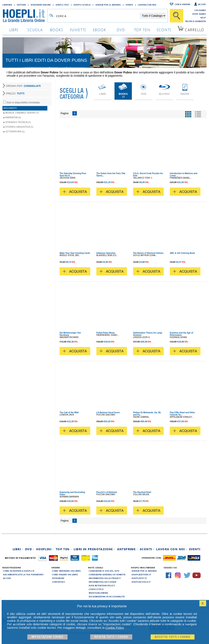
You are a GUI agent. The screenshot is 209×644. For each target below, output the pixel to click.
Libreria (7, 5)
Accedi (202, 4)
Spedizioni (58, 578)
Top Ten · (64, 549)
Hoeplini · (45, 549)
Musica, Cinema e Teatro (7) (22, 113)
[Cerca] (177, 16)
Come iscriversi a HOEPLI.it (19, 571)
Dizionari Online (41, 5)
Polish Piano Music (106, 333)
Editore (21, 5)
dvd (121, 30)
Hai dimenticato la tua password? (23, 574)
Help (203, 18)
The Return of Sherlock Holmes (148, 253)
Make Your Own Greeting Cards (75, 253)
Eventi (129, 5)
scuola (35, 30)
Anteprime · (127, 549)
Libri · (18, 549)
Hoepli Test (62, 5)
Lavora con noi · (172, 549)
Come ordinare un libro (66, 571)
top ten (142, 30)
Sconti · (147, 549)
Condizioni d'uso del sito (104, 571)
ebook (99, 30)
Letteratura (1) (15, 131)
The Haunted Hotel (142, 492)
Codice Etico (96, 589)
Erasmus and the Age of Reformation (181, 334)
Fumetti (78, 30)
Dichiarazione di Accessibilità (107, 597)
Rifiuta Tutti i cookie (111, 637)
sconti (164, 30)
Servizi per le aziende (108, 5)
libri (14, 30)
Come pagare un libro (65, 574)
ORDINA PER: (23, 86)
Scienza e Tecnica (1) (18, 122)
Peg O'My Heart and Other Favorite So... (182, 414)
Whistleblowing (98, 593)
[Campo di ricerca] (98, 16)
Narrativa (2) (13, 117)
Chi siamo (200, 10)
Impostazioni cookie (48, 637)
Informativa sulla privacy (105, 578)
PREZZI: (15, 93)
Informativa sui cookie (103, 582)
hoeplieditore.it (141, 574)
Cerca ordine (183, 4)
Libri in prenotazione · (94, 549)
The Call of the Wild (69, 413)
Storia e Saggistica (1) (19, 127)
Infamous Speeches (106, 253)
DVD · (30, 549)
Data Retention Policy (102, 585)
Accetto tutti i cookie (173, 637)
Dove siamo (199, 14)
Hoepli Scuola (82, 5)
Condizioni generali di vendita (107, 574)
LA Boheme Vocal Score (108, 413)
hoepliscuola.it (141, 582)
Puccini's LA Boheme (107, 492)
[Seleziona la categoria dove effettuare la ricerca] (153, 16)
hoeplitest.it (139, 578)
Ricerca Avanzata (196, 21)
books (57, 30)
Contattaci (59, 582)
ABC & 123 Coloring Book (182, 253)
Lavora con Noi (147, 5)
